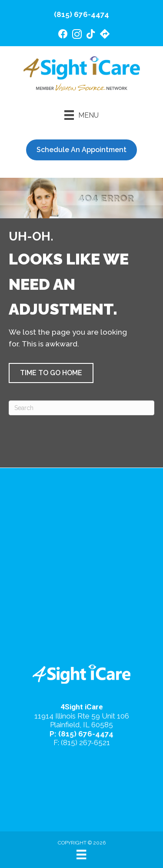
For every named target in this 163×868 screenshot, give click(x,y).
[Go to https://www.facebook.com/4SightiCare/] (63, 35)
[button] (51, 373)
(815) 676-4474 (81, 14)
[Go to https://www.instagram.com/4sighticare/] (77, 36)
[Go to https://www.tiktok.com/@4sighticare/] (91, 35)
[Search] (81, 408)
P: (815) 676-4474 (81, 734)
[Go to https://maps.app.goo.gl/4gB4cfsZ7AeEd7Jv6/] (105, 35)
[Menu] (81, 115)
